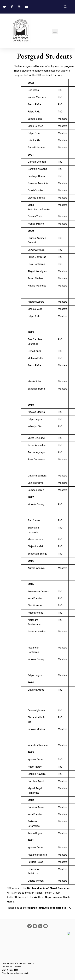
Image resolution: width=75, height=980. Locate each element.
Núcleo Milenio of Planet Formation (49, 888)
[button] (55, 32)
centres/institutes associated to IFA (49, 908)
